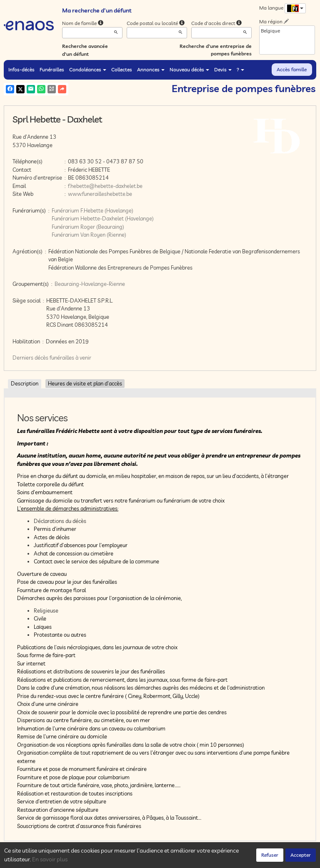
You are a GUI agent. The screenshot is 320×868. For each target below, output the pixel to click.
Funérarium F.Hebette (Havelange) (92, 210)
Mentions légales (152, 859)
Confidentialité (87, 859)
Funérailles (52, 69)
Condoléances (88, 69)
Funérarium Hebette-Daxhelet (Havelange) (103, 218)
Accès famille (292, 69)
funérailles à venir (70, 358)
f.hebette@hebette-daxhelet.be (105, 186)
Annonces (151, 69)
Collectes (122, 69)
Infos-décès (21, 69)
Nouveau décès (189, 69)
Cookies (118, 859)
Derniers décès (30, 358)
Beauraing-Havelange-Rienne (90, 284)
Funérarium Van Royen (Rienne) (89, 235)
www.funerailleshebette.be (100, 194)
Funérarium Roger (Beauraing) (88, 227)
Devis (223, 69)
